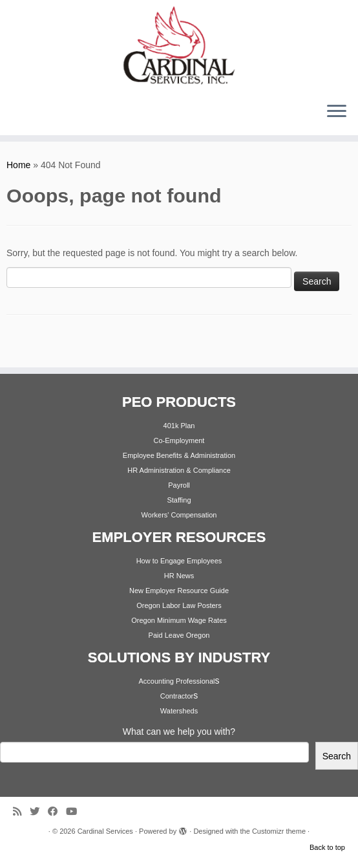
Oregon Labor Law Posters (179, 605)
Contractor (177, 696)
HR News (179, 576)
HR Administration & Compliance (179, 470)
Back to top (327, 847)
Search (337, 756)
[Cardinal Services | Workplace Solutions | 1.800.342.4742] (179, 46)
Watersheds (179, 711)
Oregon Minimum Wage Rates (179, 620)
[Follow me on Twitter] (39, 811)
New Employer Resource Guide (179, 591)
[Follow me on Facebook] (57, 811)
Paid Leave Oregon (179, 635)
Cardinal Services (105, 831)
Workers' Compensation (179, 515)
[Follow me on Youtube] (76, 811)
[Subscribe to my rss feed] (21, 811)
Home (18, 165)
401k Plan (179, 426)
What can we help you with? (179, 732)
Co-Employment (179, 440)
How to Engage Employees (179, 561)
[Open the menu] (337, 112)
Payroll (179, 485)
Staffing (179, 500)
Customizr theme (279, 831)
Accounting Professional (176, 681)
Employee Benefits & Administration (179, 455)
